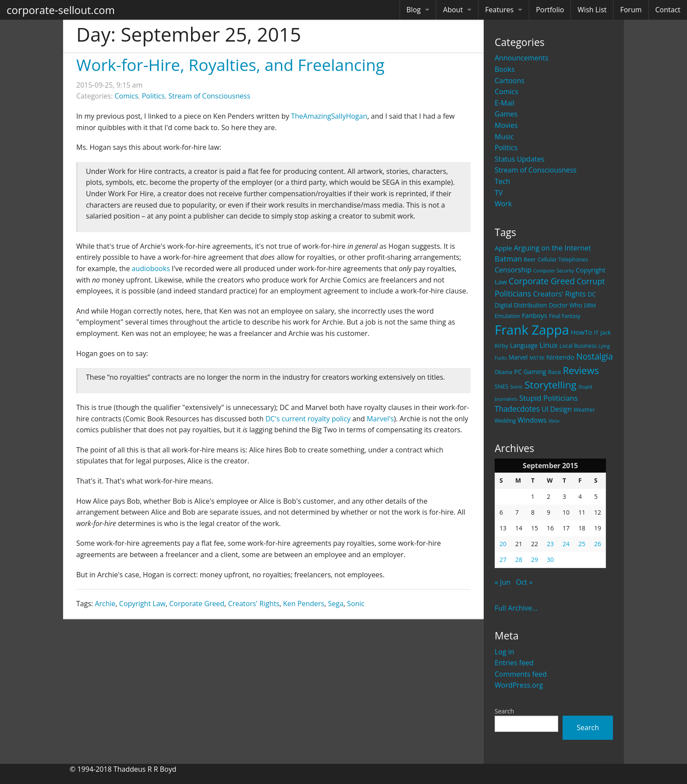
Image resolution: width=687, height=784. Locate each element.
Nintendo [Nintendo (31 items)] (560, 357)
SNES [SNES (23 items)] (501, 386)
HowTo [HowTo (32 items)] (582, 332)
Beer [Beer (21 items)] (530, 260)
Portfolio (550, 10)
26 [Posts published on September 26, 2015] (598, 544)
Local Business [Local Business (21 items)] (578, 346)
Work (503, 204)
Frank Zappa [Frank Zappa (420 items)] (532, 330)
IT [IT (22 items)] (597, 332)
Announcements (522, 58)
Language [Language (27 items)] (524, 345)
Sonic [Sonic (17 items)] (516, 387)
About (453, 10)
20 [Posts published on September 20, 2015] (503, 544)
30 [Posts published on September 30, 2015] (550, 560)
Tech (502, 181)
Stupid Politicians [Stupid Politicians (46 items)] (549, 398)
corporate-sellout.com (61, 10)
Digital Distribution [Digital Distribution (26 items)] (521, 305)
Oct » (524, 582)
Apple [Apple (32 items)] (503, 248)
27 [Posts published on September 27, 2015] (503, 560)
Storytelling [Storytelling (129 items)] (551, 385)
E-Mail (505, 103)
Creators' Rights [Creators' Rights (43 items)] (559, 294)
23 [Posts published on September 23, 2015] (550, 544)
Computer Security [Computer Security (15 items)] (554, 271)
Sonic (356, 604)
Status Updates (519, 159)
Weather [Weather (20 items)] (584, 410)
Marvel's (380, 419)
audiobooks (151, 268)
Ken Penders (304, 604)
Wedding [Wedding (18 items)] (505, 420)
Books (505, 69)
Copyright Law (142, 604)
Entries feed (514, 663)
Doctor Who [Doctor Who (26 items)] (566, 305)
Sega (335, 604)
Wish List (592, 10)
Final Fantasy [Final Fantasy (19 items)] (565, 316)
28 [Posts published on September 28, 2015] (519, 560)
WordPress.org (519, 685)
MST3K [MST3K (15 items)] (537, 358)
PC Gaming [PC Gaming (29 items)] (530, 372)
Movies (506, 125)
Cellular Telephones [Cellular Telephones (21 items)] (563, 260)
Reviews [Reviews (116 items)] (581, 370)
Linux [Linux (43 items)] (549, 345)
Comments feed (521, 674)
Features (499, 10)
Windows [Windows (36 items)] (532, 420)
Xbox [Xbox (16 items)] (554, 421)
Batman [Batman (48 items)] (508, 259)
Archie (105, 604)
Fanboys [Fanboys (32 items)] (535, 315)
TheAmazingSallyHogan (329, 116)
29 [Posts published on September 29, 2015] (535, 560)
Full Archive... (516, 608)
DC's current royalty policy (308, 419)
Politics (506, 148)
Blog (414, 10)
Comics (506, 92)
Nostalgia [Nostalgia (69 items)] (594, 356)
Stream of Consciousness (536, 170)
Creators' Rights (253, 604)
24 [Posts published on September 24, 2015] (566, 544)
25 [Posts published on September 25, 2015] (582, 544)
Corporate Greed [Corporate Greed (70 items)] (542, 281)
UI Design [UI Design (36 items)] (557, 409)
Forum (631, 10)
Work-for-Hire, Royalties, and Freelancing (230, 65)
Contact (668, 10)
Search (504, 711)
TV (499, 193)
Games (506, 114)
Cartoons (510, 81)
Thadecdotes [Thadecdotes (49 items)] (517, 409)
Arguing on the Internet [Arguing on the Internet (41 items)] (552, 248)
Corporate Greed (197, 604)
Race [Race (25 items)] (555, 372)
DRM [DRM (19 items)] (590, 305)
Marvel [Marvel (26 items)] (518, 357)
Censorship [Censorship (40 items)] (513, 270)
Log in (505, 652)
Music (504, 137)
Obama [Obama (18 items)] (503, 372)
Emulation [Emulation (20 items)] (507, 316)
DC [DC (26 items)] (592, 294)
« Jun (503, 582)
